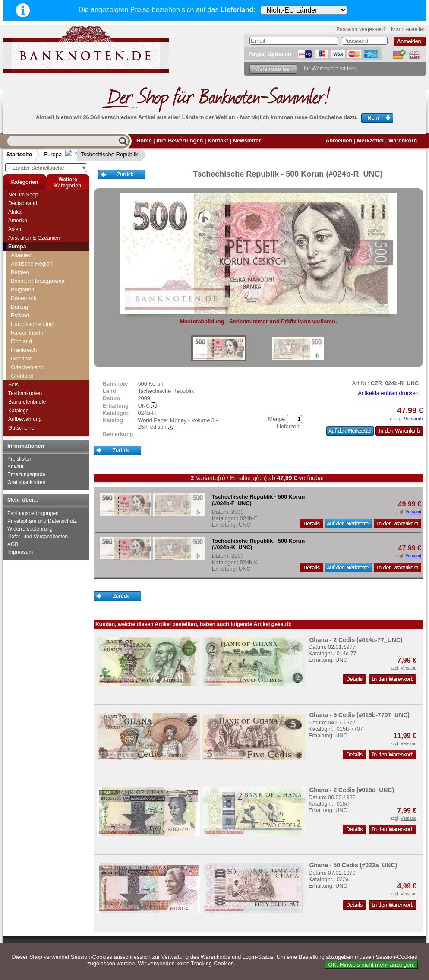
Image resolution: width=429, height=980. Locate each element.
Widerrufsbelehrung (30, 529)
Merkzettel (371, 141)
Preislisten (19, 459)
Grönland (22, 376)
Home (144, 141)
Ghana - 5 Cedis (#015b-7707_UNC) (359, 715)
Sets (13, 385)
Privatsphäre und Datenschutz (42, 521)
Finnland (21, 341)
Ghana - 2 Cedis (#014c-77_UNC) (356, 640)
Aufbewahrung (25, 419)
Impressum (20, 552)
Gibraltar (21, 359)
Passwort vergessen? (361, 29)
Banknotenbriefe (27, 402)
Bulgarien (22, 289)
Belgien (20, 272)
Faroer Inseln (27, 333)
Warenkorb (403, 141)
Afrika (15, 212)
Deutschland (23, 203)
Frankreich (24, 350)
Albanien (22, 255)
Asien (15, 229)
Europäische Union (34, 324)
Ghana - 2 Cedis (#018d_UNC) (352, 790)
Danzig (19, 307)
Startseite (19, 154)
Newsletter (247, 141)
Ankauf (15, 467)
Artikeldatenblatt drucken (388, 393)
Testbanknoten (25, 393)
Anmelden (339, 141)
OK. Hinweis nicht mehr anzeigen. (371, 965)
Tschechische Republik (102, 154)
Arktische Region (32, 264)
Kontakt (218, 141)
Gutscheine (21, 428)
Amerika (18, 221)
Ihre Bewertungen (180, 141)
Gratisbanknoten (26, 482)
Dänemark (24, 298)
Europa (53, 154)
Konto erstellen (408, 29)
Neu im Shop (23, 195)
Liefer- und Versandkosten (38, 537)
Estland (20, 315)
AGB (13, 544)
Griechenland (27, 367)
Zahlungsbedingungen (33, 513)
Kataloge (18, 411)
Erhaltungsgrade (26, 474)
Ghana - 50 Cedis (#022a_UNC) (353, 865)
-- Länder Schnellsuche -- (47, 168)
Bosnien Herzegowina (38, 281)
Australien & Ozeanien (34, 238)
